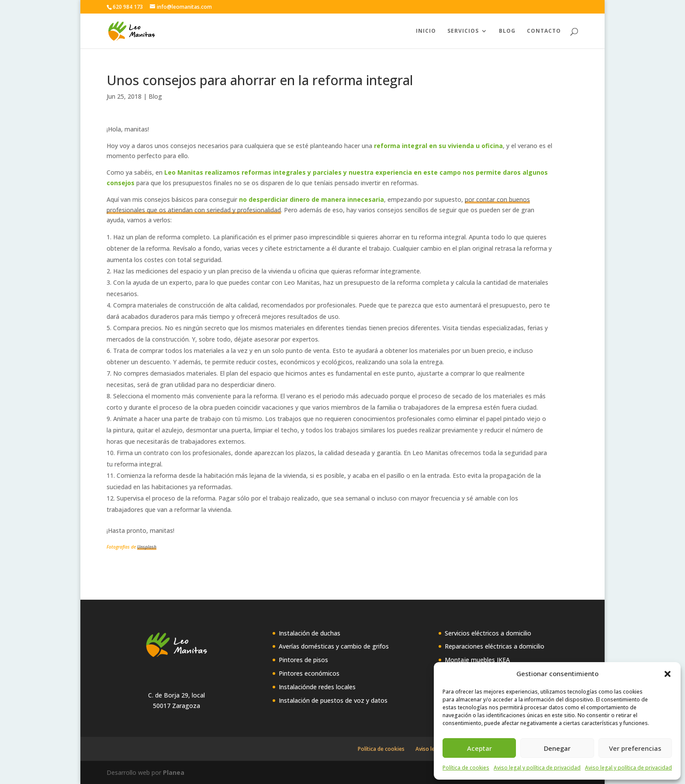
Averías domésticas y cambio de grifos (334, 646)
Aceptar (479, 748)
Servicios (463, 31)
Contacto (544, 31)
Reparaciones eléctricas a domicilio (495, 646)
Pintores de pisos (303, 660)
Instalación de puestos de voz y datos (333, 700)
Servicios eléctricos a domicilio (488, 633)
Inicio (426, 31)
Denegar (557, 748)
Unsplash (147, 547)
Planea (174, 772)
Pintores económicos (309, 673)
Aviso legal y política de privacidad (537, 768)
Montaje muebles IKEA (477, 660)
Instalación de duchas (310, 633)
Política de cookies (466, 768)
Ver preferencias (635, 748)
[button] (668, 674)
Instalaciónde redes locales (317, 687)
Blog (507, 31)
